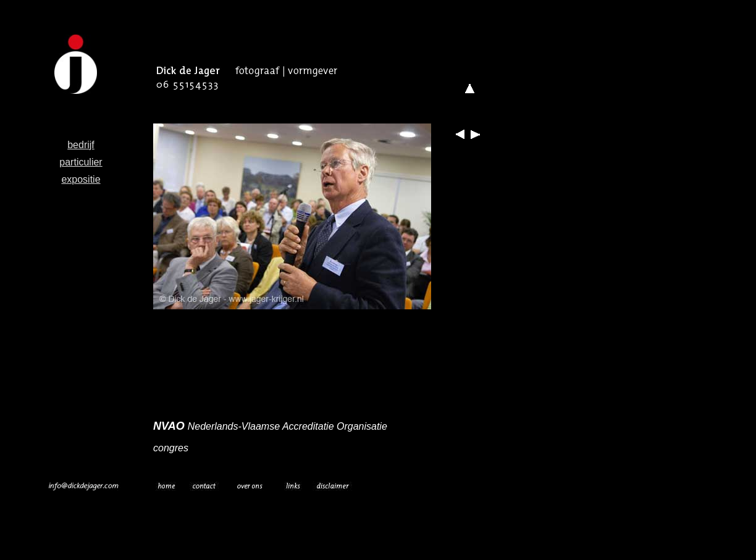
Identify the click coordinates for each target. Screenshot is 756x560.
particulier (81, 162)
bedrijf (81, 145)
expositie (81, 179)
